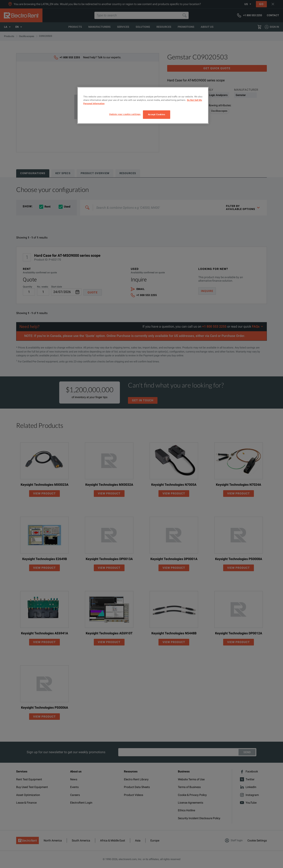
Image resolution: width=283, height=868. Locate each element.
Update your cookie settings (125, 114)
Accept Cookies (157, 114)
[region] (143, 105)
